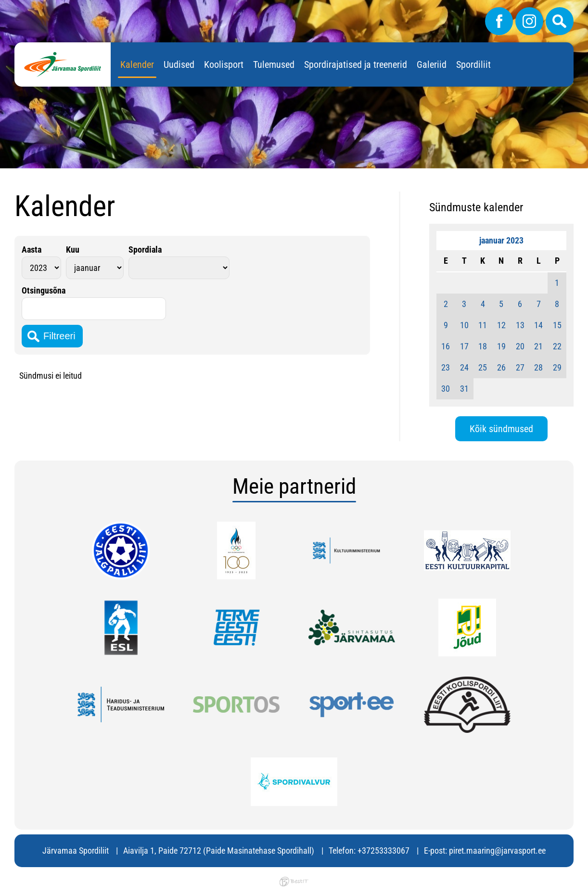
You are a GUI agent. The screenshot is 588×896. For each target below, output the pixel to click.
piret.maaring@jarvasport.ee (497, 851)
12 (501, 325)
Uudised (179, 64)
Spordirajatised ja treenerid (356, 64)
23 (446, 367)
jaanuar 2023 (501, 240)
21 (538, 346)
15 (557, 325)
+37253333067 (383, 851)
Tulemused (274, 64)
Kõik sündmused (501, 429)
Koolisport (224, 64)
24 (464, 367)
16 (446, 346)
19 (501, 346)
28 (538, 367)
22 (557, 346)
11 (483, 325)
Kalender (137, 64)
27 (520, 367)
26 (501, 367)
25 (483, 367)
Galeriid (432, 64)
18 (483, 346)
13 (520, 325)
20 (520, 346)
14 (538, 325)
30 (446, 389)
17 (464, 346)
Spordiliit (473, 64)
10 (464, 325)
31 (464, 389)
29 (557, 367)
